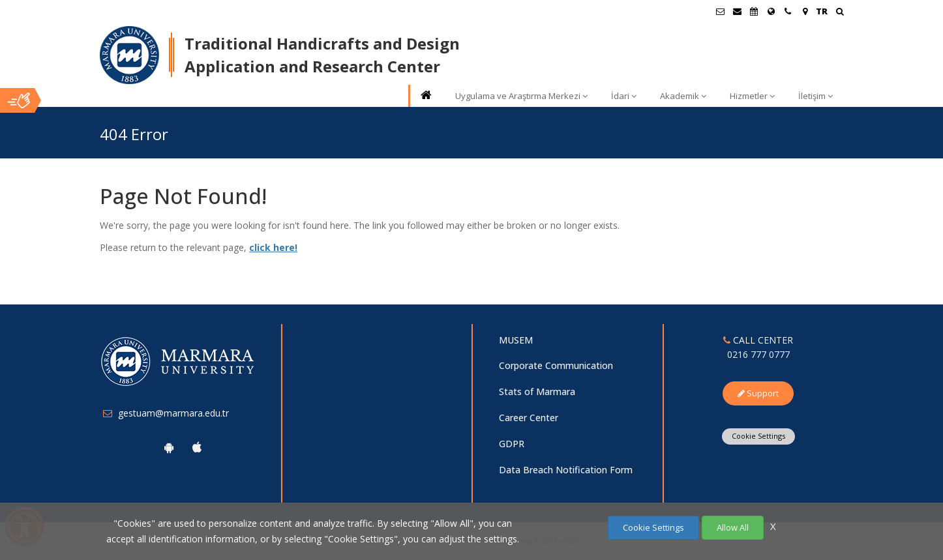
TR (822, 11)
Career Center (529, 418)
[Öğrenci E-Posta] (720, 11)
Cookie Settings (758, 436)
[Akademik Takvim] (754, 11)
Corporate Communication (556, 365)
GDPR (512, 444)
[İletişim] (788, 11)
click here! (273, 247)
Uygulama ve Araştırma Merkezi (521, 96)
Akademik (683, 96)
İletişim (816, 96)
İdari (624, 96)
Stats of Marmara (537, 391)
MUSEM (516, 340)
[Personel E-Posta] (737, 11)
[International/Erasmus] (771, 11)
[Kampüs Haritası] (805, 11)
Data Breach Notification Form (566, 470)
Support (758, 393)
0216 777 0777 (758, 354)
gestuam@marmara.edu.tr (173, 413)
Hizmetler (752, 96)
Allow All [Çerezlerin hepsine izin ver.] (733, 527)
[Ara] (840, 13)
